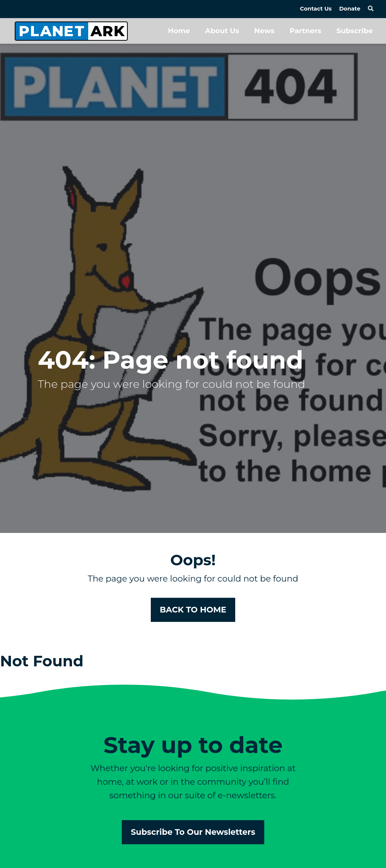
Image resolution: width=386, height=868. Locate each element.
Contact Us (316, 9)
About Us (222, 31)
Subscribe (355, 31)
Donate (350, 9)
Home (179, 31)
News (264, 31)
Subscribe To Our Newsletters (193, 832)
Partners (305, 31)
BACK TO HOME (193, 609)
